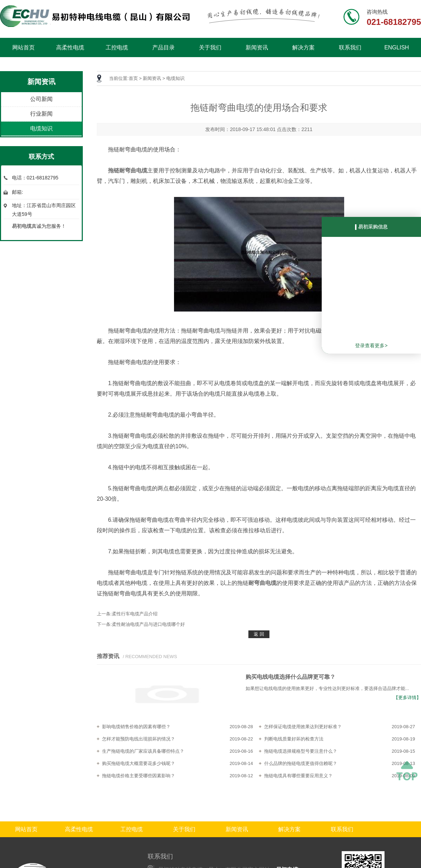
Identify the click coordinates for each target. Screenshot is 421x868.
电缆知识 (41, 128)
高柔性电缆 (70, 47)
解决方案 (303, 47)
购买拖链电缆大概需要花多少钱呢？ (139, 763)
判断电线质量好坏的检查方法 (294, 739)
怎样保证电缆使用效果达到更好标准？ (303, 727)
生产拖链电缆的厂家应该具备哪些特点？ (143, 751)
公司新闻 (41, 99)
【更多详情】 (407, 698)
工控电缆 (117, 47)
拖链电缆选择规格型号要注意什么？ (301, 751)
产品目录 (163, 47)
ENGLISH (396, 47)
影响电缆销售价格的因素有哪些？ (136, 727)
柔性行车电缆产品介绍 (135, 614)
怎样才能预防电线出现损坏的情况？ (139, 739)
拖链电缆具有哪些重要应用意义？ (298, 776)
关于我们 (210, 47)
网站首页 (24, 47)
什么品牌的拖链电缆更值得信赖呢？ (301, 763)
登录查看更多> (371, 346)
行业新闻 (41, 114)
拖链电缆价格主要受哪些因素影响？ (139, 776)
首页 (133, 78)
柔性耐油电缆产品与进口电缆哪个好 (148, 624)
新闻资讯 (257, 47)
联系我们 (350, 47)
